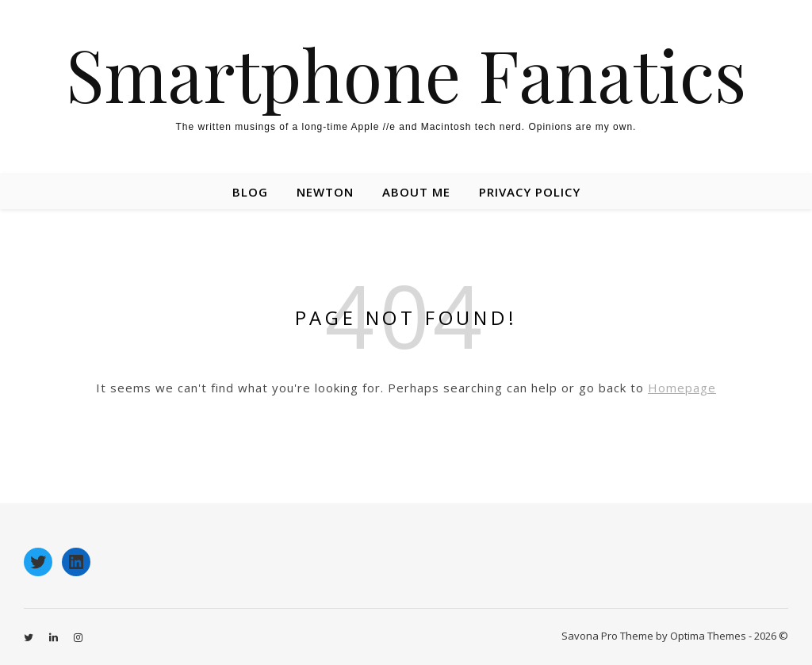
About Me (416, 192)
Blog (250, 192)
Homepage (682, 388)
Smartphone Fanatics (406, 74)
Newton (325, 192)
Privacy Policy (530, 192)
